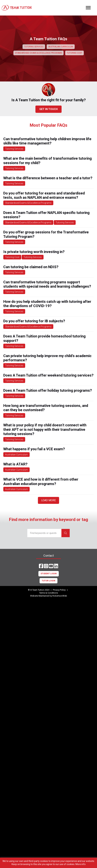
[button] (41, 566)
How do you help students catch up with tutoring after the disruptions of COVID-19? (47, 304)
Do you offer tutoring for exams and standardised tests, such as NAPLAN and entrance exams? (44, 195)
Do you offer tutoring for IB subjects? (34, 321)
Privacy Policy (59, 590)
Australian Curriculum (16, 455)
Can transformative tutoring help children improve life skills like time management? (47, 141)
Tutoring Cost (12, 257)
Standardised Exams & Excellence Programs (28, 203)
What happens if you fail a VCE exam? (34, 449)
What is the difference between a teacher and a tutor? (48, 178)
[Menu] (88, 8)
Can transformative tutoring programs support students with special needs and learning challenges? (47, 284)
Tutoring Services (14, 149)
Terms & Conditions (49, 593)
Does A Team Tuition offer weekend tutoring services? (48, 375)
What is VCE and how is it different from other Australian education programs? (41, 481)
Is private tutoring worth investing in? (34, 252)
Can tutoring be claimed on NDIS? (31, 267)
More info (81, 864)
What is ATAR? (15, 464)
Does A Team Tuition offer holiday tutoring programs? (48, 390)
